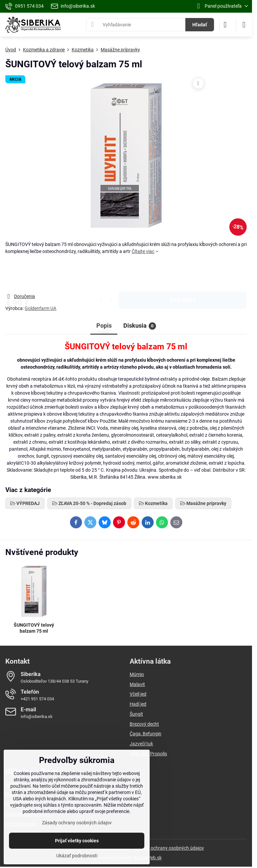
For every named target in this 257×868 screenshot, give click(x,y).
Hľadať (200, 25)
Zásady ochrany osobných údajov (169, 848)
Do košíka (183, 274)
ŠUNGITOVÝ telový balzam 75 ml (34, 628)
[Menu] (244, 25)
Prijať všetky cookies (77, 841)
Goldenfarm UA (40, 308)
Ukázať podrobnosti (77, 856)
